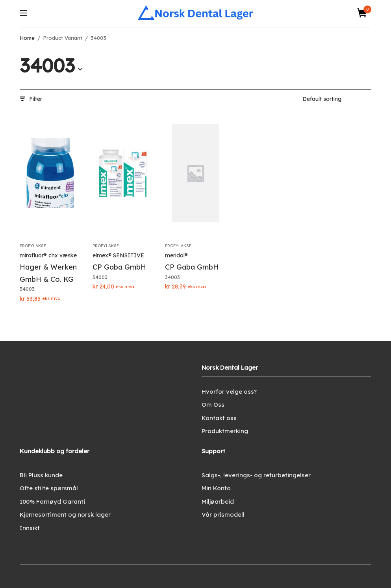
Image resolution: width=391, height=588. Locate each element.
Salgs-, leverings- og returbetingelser (256, 475)
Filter (31, 99)
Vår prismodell (223, 514)
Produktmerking (225, 431)
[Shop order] (337, 99)
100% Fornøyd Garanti (52, 501)
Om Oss (213, 405)
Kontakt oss (219, 418)
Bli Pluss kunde (41, 475)
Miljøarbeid (218, 501)
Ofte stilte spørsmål (49, 488)
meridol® (176, 255)
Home (27, 38)
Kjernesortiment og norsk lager (65, 514)
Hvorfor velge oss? (229, 392)
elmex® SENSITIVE (118, 255)
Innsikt (30, 528)
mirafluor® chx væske (48, 255)
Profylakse (33, 246)
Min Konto (216, 488)
